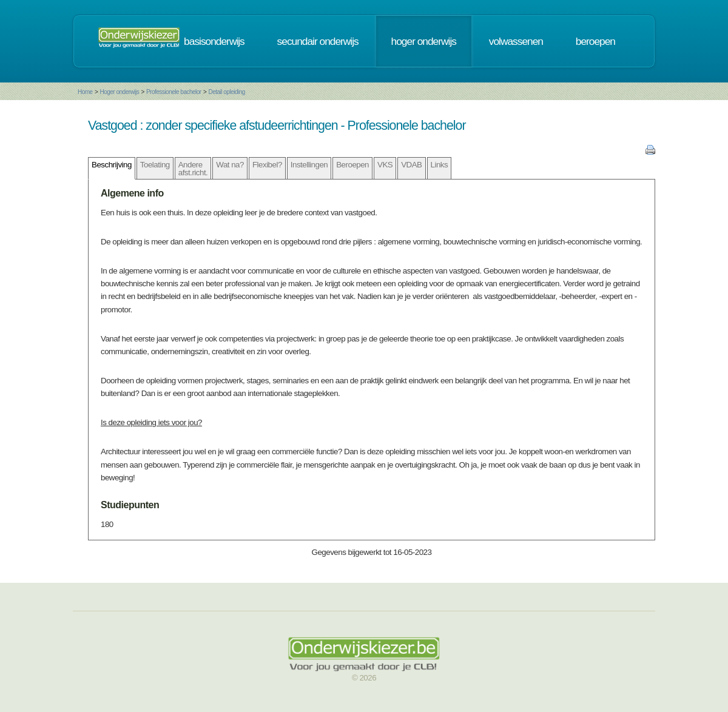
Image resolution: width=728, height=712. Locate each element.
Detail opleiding (226, 92)
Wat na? (230, 165)
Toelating (155, 165)
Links (440, 165)
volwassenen (516, 41)
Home (85, 92)
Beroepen (352, 165)
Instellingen (309, 165)
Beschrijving (112, 165)
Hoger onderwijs (119, 92)
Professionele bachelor (174, 92)
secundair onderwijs (318, 41)
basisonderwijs (214, 41)
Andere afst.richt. (193, 169)
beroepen (595, 41)
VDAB (411, 165)
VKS (385, 165)
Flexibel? (267, 165)
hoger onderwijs (424, 41)
